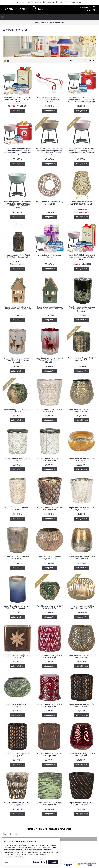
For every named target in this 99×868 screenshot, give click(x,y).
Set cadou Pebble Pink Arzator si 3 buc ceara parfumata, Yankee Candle (82, 257)
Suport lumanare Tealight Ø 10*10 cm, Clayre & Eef (50, 410)
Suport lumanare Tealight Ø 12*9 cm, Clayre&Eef (17, 705)
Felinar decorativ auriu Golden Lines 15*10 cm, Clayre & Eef (82, 607)
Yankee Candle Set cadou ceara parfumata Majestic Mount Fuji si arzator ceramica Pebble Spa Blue (82, 99)
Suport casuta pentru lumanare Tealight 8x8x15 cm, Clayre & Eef (17, 308)
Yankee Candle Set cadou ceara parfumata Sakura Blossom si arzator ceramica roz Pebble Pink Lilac (17, 152)
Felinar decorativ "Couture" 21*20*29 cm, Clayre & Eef (82, 203)
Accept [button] (53, 862)
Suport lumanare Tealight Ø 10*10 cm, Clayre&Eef (82, 410)
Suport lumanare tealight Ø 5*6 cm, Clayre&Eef (17, 459)
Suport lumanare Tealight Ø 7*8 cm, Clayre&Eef (49, 509)
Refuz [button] (6, 862)
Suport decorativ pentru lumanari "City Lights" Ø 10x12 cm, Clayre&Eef (82, 309)
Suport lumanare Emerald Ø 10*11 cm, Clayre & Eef (17, 410)
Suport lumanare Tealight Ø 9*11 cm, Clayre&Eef (17, 804)
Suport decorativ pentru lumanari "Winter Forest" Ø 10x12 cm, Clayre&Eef (17, 360)
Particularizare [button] (39, 862)
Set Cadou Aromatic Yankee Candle (50, 256)
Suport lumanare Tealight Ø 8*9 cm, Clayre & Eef (17, 558)
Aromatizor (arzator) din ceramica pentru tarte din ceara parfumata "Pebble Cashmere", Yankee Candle (49, 152)
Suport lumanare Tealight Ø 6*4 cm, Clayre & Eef (82, 459)
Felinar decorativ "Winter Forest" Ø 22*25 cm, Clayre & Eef (17, 256)
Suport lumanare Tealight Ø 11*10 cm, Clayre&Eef (82, 656)
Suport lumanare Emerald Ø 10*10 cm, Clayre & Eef (82, 359)
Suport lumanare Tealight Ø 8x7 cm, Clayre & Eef (50, 558)
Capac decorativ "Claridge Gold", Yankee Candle (49, 203)
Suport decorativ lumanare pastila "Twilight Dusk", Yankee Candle (17, 607)
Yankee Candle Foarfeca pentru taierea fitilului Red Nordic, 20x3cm (49, 99)
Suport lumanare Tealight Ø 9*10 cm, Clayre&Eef (82, 558)
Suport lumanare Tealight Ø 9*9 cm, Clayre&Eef (49, 804)
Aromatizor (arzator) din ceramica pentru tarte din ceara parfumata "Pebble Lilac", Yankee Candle (82, 151)
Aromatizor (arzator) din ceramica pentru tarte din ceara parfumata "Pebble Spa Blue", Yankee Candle (17, 205)
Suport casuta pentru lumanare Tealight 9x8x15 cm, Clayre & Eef (49, 308)
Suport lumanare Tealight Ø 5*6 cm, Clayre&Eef (49, 459)
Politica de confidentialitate (14, 857)
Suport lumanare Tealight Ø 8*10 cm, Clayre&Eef (17, 754)
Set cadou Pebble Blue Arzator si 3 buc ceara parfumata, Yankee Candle (17, 99)
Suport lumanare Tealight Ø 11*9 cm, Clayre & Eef (50, 607)
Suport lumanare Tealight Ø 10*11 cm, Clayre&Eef (50, 656)
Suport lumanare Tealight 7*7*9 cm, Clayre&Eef (17, 656)
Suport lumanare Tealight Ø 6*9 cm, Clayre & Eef (17, 509)
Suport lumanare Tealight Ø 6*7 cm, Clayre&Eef (49, 705)
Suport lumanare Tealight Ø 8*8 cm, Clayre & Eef (82, 509)
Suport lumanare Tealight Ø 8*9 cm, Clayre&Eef (49, 754)
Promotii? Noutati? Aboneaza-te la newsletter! (48, 829)
